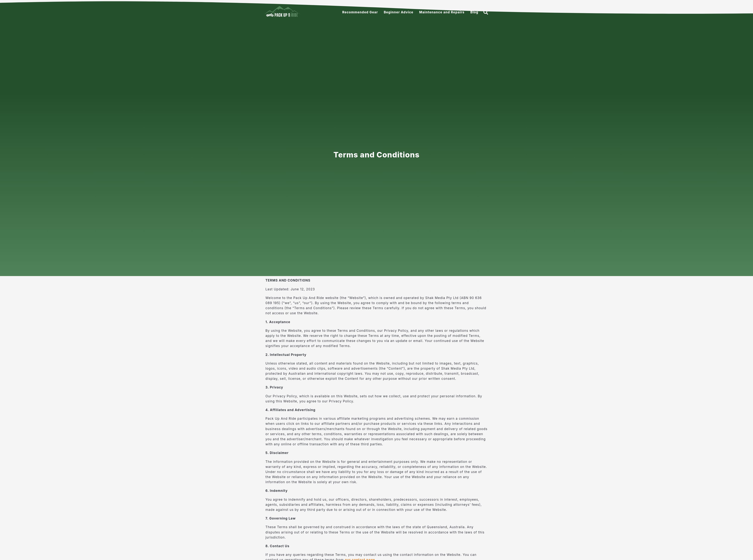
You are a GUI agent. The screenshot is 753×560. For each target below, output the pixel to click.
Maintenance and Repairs (442, 12)
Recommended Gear (360, 12)
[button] (486, 12)
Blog (474, 12)
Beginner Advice (399, 12)
